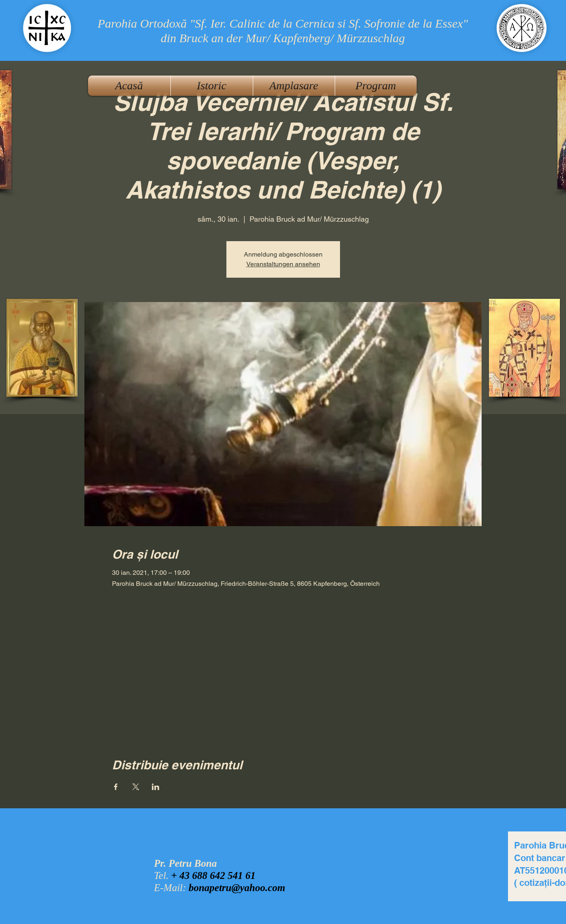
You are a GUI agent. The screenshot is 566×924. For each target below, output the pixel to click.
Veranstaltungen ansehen (283, 264)
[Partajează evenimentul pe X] (136, 787)
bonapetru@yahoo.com (237, 888)
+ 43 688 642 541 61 (213, 875)
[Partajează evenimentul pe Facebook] (116, 787)
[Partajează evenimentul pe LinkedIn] (156, 787)
